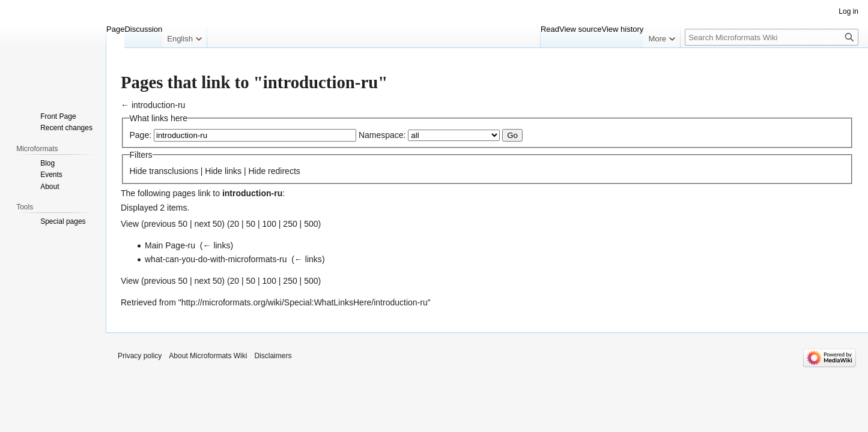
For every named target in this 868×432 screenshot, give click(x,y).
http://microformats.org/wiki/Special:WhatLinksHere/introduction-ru (305, 302)
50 (251, 224)
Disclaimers (273, 356)
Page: (141, 135)
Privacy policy (140, 356)
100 (269, 224)
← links (217, 245)
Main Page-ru (170, 245)
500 (311, 224)
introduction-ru (159, 105)
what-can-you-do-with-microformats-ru (216, 259)
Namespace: (382, 135)
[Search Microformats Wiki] (772, 37)
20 (235, 224)
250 (290, 224)
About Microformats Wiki (208, 356)
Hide (138, 171)
